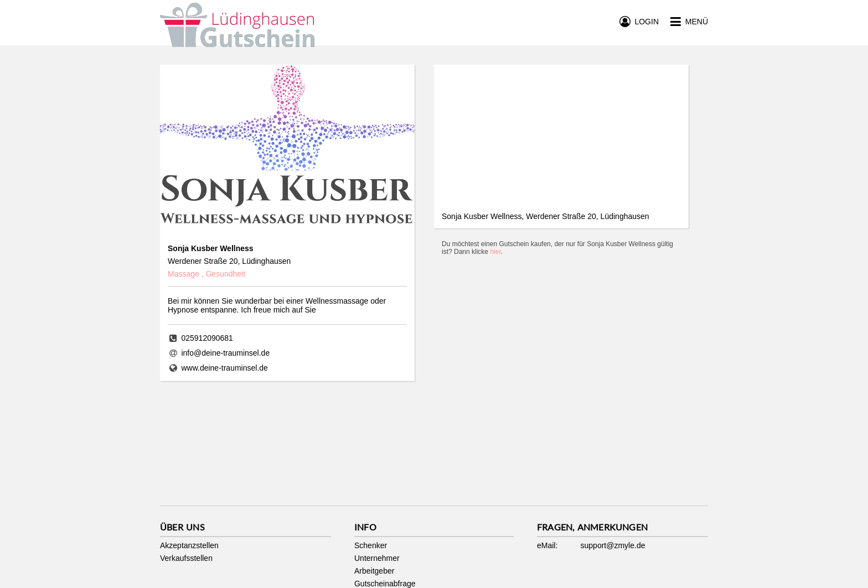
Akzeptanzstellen (189, 545)
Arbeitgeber (374, 571)
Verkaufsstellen (186, 558)
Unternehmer (377, 558)
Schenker (371, 545)
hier (495, 252)
